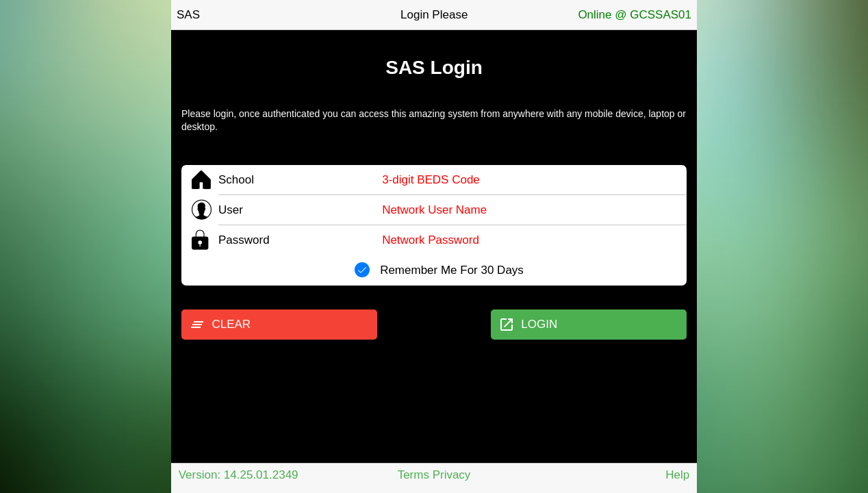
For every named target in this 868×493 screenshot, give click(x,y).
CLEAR (220, 325)
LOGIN (528, 325)
